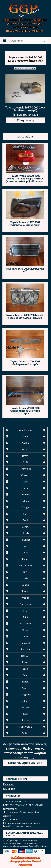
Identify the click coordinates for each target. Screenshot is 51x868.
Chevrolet (25, 469)
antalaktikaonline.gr (30, 858)
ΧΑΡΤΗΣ (9, 789)
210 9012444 (14, 24)
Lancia (25, 585)
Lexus (25, 591)
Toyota (25, 720)
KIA (25, 572)
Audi (25, 436)
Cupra (25, 482)
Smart (25, 688)
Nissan (25, 630)
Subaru (25, 701)
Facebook (8, 784)
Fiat (25, 514)
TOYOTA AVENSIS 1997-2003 (25, 68)
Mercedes (25, 604)
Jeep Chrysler (25, 565)
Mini (25, 617)
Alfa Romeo (25, 430)
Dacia (25, 488)
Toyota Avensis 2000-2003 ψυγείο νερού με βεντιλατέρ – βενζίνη (25, 316)
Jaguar (25, 559)
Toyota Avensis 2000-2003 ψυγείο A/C (25, 270)
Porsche (25, 649)
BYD (25, 462)
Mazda (25, 598)
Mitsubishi (25, 623)
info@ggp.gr (10, 809)
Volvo (25, 733)
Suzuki (25, 707)
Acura (25, 449)
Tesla (25, 714)
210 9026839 (30, 27)
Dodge (25, 507)
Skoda (25, 682)
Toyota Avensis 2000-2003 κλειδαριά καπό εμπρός (25, 363)
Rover (25, 662)
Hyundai (25, 540)
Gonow (25, 527)
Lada (25, 578)
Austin (25, 443)
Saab (25, 669)
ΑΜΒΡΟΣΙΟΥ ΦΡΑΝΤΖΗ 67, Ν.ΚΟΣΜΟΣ (25, 20)
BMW (25, 456)
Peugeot (25, 643)
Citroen (25, 475)
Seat (25, 675)
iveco (25, 552)
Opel (25, 636)
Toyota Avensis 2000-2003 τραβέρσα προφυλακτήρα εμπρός (25, 411)
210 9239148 (30, 24)
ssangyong (25, 694)
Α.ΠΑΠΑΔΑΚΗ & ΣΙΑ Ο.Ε (14, 801)
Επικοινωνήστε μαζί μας (25, 763)
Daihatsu (25, 501)
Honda (25, 533)
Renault (25, 656)
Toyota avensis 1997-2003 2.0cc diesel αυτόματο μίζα (25, 59)
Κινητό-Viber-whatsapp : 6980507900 (25, 31)
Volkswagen (25, 727)
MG (25, 611)
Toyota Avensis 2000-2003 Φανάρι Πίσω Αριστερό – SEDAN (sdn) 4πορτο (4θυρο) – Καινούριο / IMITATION (25, 180)
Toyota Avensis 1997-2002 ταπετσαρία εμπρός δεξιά (25, 224)
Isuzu (25, 546)
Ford (25, 520)
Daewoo (25, 494)
